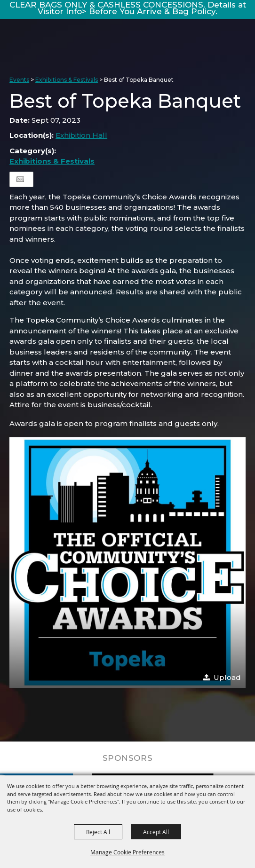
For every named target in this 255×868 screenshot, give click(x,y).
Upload (227, 677)
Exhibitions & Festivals (67, 80)
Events (19, 80)
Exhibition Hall (81, 135)
